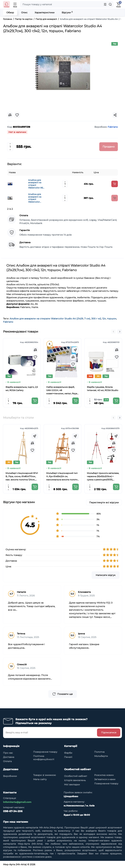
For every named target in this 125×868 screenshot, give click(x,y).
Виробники (10, 776)
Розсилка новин (104, 775)
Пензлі (68, 757)
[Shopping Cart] (118, 4)
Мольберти (101, 756)
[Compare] (35, 350)
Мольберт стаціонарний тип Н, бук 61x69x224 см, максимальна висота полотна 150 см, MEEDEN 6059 (62, 476)
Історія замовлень (75, 780)
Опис (24, 13)
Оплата (7, 761)
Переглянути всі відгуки (104, 502)
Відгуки (67, 12)
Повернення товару (45, 752)
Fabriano (8, 322)
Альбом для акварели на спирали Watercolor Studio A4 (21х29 (46, 319)
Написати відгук (106, 575)
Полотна (99, 752)
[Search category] (105, 4)
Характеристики (45, 13)
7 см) (87, 319)
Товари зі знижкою (45, 775)
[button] (113, 332)
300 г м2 (96, 319)
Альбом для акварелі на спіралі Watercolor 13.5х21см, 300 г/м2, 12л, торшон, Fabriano (37, 198)
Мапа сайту (40, 779)
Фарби (68, 753)
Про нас (8, 753)
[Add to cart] (115, 184)
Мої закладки (72, 784)
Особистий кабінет (76, 776)
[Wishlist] (35, 357)
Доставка (9, 757)
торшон (112, 319)
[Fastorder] (75, 350)
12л (104, 319)
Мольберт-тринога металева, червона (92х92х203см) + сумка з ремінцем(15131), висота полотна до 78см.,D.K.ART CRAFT (103, 476)
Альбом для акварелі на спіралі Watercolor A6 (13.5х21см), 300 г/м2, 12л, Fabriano (37, 184)
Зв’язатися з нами (105, 779)
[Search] (110, 4)
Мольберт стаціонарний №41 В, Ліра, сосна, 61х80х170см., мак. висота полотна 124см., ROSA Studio (22, 476)
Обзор (10, 13)
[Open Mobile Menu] (15, 4)
